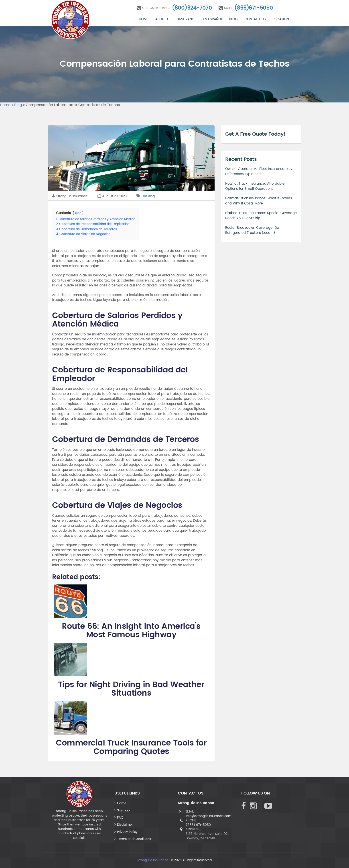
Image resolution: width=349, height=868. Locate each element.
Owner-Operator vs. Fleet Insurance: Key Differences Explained (259, 172)
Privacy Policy (127, 832)
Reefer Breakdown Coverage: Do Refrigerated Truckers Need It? (252, 230)
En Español (213, 19)
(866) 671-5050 (198, 825)
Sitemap (123, 810)
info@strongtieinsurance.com (208, 816)
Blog (233, 19)
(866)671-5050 (254, 8)
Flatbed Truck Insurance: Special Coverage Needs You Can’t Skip (261, 216)
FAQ (120, 818)
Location (281, 19)
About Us (163, 19)
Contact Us (255, 19)
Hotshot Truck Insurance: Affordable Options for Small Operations (255, 186)
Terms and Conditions (134, 839)
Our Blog (148, 196)
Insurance (187, 19)
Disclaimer (125, 825)
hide (78, 213)
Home (144, 19)
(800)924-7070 (192, 8)
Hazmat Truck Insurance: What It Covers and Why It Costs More (259, 201)
